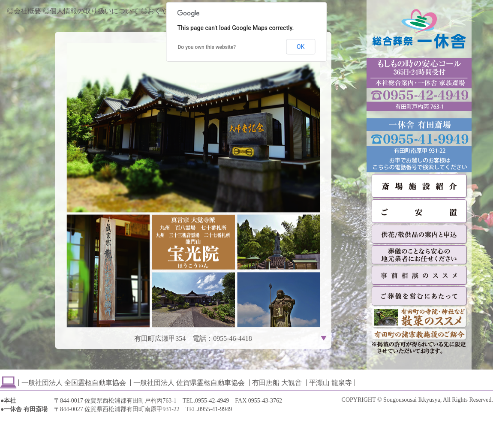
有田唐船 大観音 (277, 383)
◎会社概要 (24, 11)
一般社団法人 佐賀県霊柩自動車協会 (189, 383)
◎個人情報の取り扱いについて (91, 11)
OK (301, 47)
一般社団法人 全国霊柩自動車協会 (74, 383)
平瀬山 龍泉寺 (331, 383)
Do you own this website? (207, 47)
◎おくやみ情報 (165, 11)
